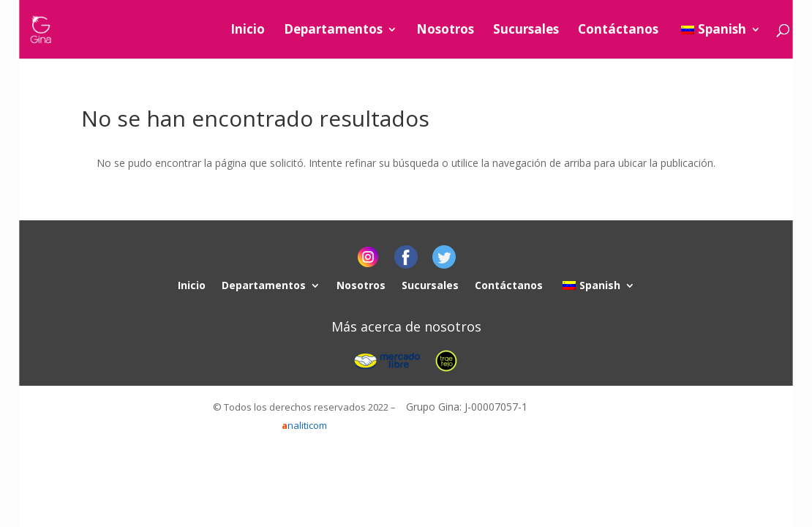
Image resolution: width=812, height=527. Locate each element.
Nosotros (445, 31)
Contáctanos (618, 31)
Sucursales (526, 31)
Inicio (248, 31)
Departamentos (333, 31)
